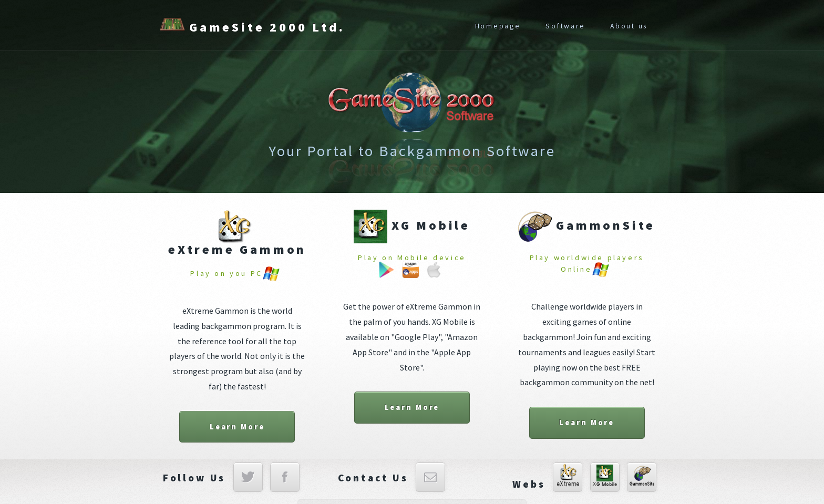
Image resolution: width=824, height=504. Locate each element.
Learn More (237, 427)
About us (629, 26)
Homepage (498, 26)
